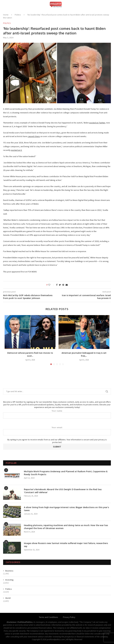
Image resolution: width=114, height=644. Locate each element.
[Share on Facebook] (57, 285)
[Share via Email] (67, 285)
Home (6, 15)
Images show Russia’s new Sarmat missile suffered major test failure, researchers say (66, 545)
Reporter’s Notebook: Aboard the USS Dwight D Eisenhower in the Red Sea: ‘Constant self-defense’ (63, 491)
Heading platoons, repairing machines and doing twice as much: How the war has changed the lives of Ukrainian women (66, 527)
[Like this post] (51, 285)
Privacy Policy (69, 617)
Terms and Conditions (48, 617)
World (8, 598)
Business (9, 571)
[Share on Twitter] (60, 285)
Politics (18, 15)
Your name (57, 414)
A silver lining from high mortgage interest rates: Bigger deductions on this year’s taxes (66, 509)
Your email (57, 431)
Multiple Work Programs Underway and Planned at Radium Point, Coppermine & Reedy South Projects (66, 473)
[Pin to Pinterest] (63, 285)
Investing (9, 580)
